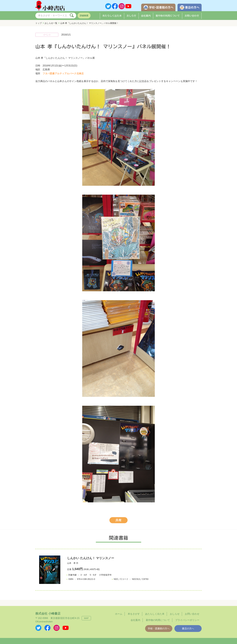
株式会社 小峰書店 (48, 613)
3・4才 (84, 575)
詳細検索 (84, 16)
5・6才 (93, 575)
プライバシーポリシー (187, 620)
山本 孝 (71, 563)
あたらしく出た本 (112, 16)
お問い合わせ (192, 16)
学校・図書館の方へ (159, 629)
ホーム (119, 614)
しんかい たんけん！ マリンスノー (91, 558)
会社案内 (146, 16)
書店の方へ (188, 629)
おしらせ (131, 16)
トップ (39, 23)
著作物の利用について (168, 16)
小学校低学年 (105, 575)
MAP (86, 618)
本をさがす (134, 614)
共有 (118, 520)
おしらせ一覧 (51, 23)
